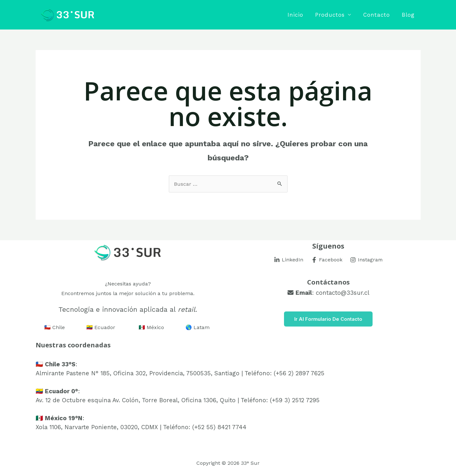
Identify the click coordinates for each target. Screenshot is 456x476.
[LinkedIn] (288, 260)
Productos (332, 15)
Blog (409, 15)
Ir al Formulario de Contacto (328, 319)
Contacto (378, 15)
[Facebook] (326, 260)
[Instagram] (366, 260)
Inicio (299, 15)
